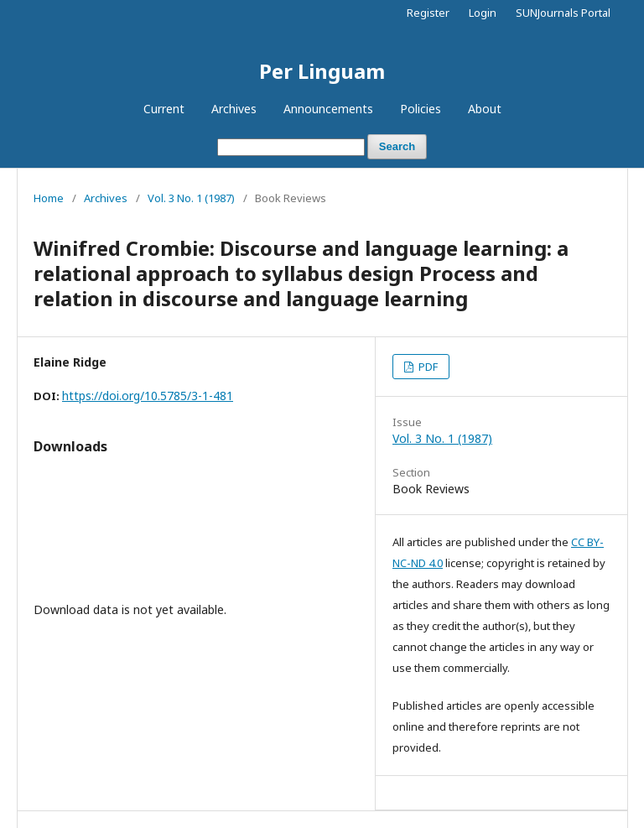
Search (397, 146)
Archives (234, 109)
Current (164, 109)
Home (49, 198)
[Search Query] (291, 147)
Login (483, 13)
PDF (427, 367)
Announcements (328, 109)
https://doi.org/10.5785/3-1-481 (148, 396)
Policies (421, 109)
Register (428, 13)
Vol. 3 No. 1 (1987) (191, 198)
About (485, 109)
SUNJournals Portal (563, 13)
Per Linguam (322, 71)
